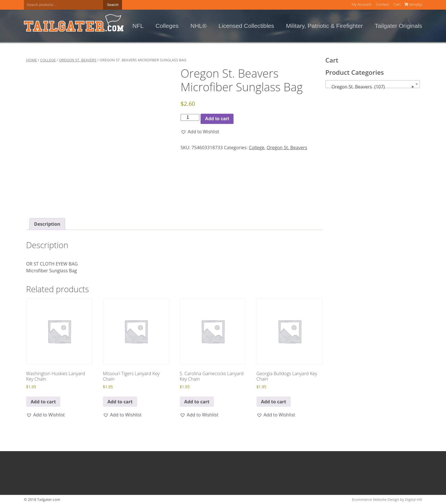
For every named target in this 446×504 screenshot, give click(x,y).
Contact (382, 4)
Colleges (167, 26)
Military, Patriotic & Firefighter (325, 26)
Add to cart (217, 119)
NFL (138, 26)
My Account (362, 4)
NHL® (199, 26)
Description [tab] (47, 224)
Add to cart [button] (43, 402)
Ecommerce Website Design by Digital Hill (387, 499)
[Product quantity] (190, 117)
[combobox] (373, 84)
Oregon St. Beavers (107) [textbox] (371, 87)
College (48, 60)
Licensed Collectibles (246, 26)
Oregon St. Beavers (78, 60)
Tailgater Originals (398, 26)
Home (32, 60)
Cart (397, 4)
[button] (200, 132)
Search (113, 5)
